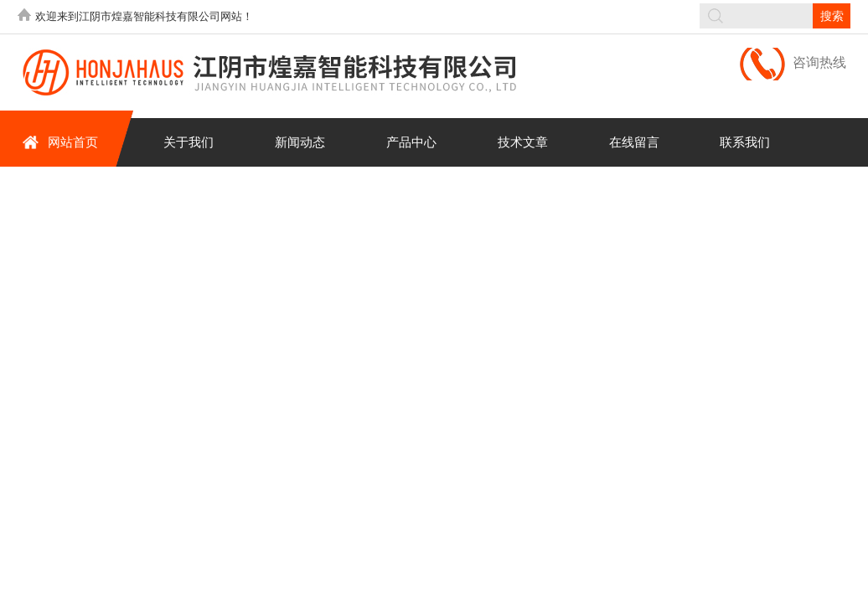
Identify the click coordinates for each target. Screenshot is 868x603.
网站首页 (60, 142)
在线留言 (634, 142)
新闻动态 (300, 142)
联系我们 (745, 142)
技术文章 (523, 142)
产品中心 (411, 142)
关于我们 (189, 142)
